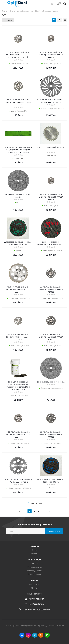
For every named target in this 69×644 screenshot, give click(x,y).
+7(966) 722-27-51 (37, 599)
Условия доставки (34, 571)
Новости (34, 554)
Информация (35, 560)
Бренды (35, 588)
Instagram (28, 635)
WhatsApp (47, 635)
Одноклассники (41, 635)
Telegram (35, 635)
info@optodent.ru (37, 604)
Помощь (34, 564)
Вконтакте (22, 635)
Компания (35, 546)
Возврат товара (35, 574)
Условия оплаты (35, 567)
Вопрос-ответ (34, 584)
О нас (34, 550)
